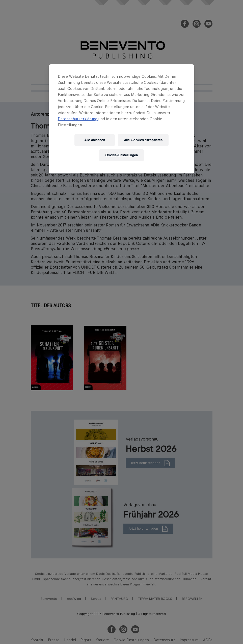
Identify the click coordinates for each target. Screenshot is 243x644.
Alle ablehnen (95, 140)
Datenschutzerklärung (78, 119)
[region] (122, 119)
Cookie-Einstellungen (121, 155)
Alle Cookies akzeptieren (143, 140)
